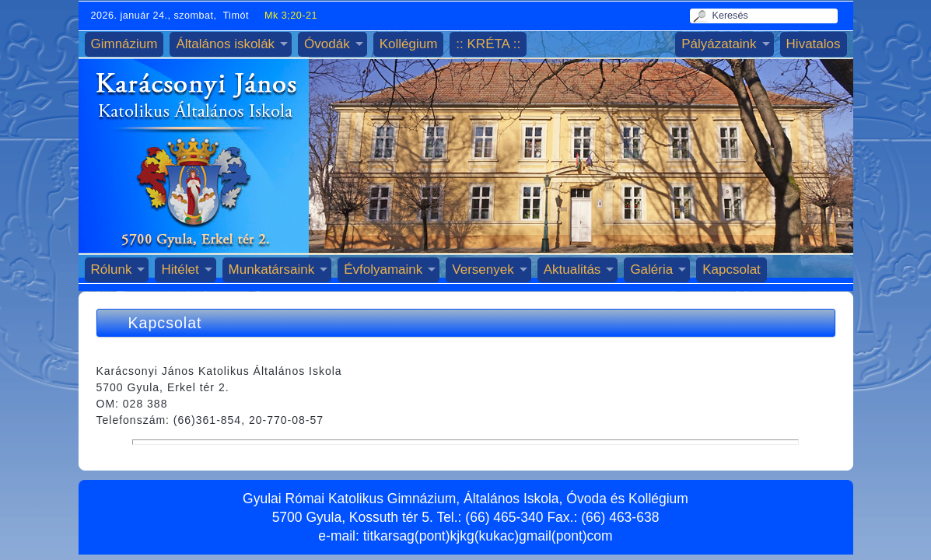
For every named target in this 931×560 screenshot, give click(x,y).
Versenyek (483, 269)
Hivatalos (814, 44)
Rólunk (112, 269)
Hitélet (180, 269)
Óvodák (327, 44)
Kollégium (409, 44)
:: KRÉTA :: (488, 44)
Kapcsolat (731, 269)
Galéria (651, 269)
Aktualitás (572, 269)
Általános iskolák (225, 44)
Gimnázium (124, 44)
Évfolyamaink (383, 269)
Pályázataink (719, 44)
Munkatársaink (272, 269)
